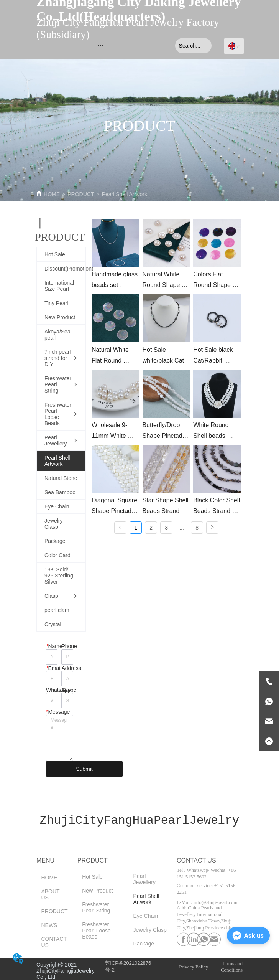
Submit (84, 769)
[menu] (101, 46)
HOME (52, 194)
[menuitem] (101, 46)
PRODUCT (81, 194)
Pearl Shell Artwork (125, 194)
